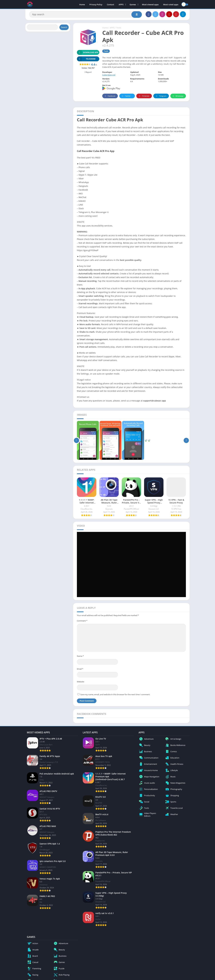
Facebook (110, 96)
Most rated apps (171, 4)
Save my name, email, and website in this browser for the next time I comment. (115, 694)
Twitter (126, 96)
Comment (82, 621)
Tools (119, 28)
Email (80, 669)
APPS (121, 4)
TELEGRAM (86, 59)
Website (80, 682)
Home (82, 4)
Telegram (161, 96)
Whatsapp (178, 96)
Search (64, 27)
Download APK (88, 52)
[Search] (85, 15)
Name (80, 656)
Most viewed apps (150, 4)
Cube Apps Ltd (109, 75)
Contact (110, 4)
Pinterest (144, 96)
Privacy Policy (96, 4)
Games (133, 4)
